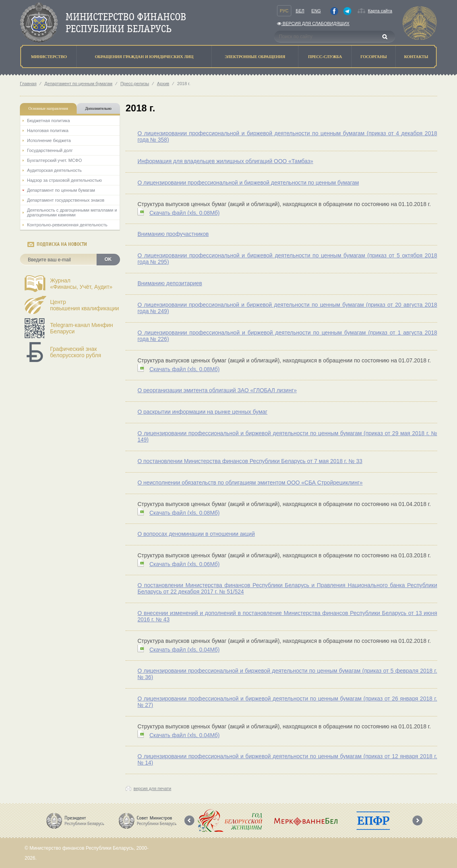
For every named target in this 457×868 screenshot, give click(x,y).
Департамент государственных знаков (66, 200)
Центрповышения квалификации (84, 305)
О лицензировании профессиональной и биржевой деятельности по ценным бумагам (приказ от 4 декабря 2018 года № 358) (287, 136)
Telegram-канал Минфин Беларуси (81, 328)
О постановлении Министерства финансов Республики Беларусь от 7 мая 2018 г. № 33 (250, 461)
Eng (316, 11)
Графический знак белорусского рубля (76, 352)
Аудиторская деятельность (54, 170)
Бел (300, 11)
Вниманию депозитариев (170, 283)
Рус (284, 11)
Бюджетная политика (48, 121)
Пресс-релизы (135, 84)
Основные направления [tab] (48, 108)
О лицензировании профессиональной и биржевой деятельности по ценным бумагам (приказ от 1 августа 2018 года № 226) (287, 336)
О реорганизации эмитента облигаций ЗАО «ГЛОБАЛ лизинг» (217, 390)
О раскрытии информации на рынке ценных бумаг (202, 412)
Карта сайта (380, 11)
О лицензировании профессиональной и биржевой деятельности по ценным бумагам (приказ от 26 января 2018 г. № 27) (287, 702)
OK (108, 259)
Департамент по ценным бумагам (78, 84)
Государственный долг (50, 150)
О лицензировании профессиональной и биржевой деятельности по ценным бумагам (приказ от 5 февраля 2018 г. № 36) (287, 674)
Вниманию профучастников (173, 234)
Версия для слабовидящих (313, 23)
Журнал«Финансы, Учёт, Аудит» (81, 284)
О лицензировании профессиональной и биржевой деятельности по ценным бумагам (248, 183)
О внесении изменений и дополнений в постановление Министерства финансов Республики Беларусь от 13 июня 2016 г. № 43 (287, 616)
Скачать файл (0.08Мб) (185, 213)
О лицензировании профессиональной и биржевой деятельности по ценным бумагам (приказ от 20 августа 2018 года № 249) (287, 308)
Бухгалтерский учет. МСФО (54, 160)
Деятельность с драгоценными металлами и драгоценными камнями (72, 212)
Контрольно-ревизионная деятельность (67, 225)
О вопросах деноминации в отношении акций (196, 534)
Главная (28, 84)
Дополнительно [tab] (98, 108)
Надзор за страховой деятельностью (64, 180)
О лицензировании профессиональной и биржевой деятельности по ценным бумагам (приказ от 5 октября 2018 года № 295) (287, 259)
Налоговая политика (48, 130)
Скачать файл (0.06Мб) (185, 564)
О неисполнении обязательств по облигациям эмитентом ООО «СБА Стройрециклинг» (250, 483)
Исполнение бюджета (49, 140)
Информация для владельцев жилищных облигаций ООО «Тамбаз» (225, 161)
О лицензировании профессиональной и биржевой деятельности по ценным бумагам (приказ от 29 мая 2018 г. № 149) (287, 436)
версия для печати (152, 788)
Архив (163, 84)
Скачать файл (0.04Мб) (185, 650)
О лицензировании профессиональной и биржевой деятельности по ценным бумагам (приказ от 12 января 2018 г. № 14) (287, 759)
